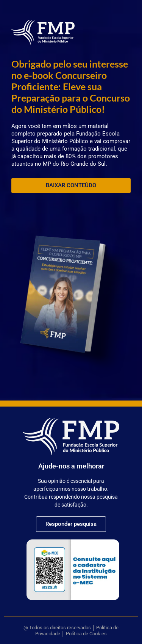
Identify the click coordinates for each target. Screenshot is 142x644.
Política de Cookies (86, 634)
